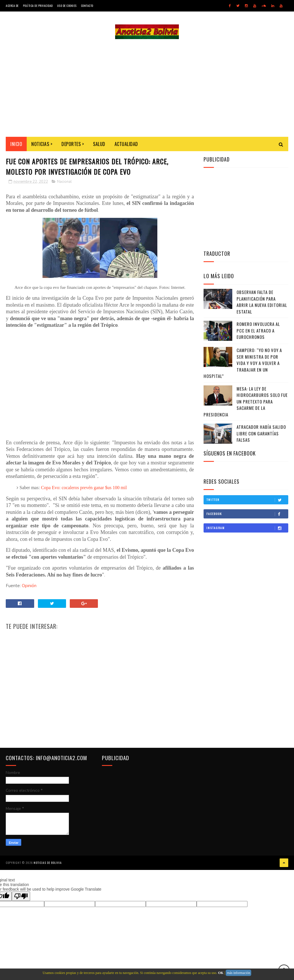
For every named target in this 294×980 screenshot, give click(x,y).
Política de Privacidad (38, 6)
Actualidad (126, 144)
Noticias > (42, 144)
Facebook (247, 514)
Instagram (247, 528)
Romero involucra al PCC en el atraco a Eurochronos (258, 330)
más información (238, 973)
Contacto (87, 6)
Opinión (29, 586)
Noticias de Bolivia (48, 863)
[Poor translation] (21, 896)
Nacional (64, 182)
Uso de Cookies (67, 6)
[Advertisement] (147, 88)
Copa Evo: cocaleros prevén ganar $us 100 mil (84, 488)
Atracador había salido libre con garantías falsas (261, 433)
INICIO (16, 144)
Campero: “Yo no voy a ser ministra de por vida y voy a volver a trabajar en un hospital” (243, 363)
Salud (99, 144)
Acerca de (12, 6)
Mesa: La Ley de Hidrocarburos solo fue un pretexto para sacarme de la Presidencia (246, 401)
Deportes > (73, 144)
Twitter (247, 500)
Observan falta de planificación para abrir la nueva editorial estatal (262, 302)
